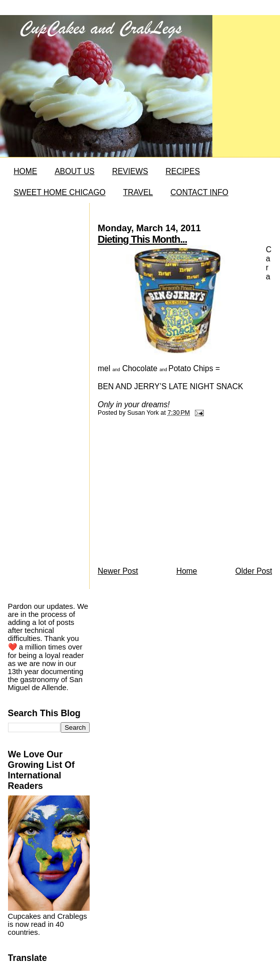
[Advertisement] (173, 494)
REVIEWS (130, 171)
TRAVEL (138, 192)
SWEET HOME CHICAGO (59, 192)
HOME (25, 171)
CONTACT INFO (199, 192)
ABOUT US (74, 171)
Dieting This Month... (142, 239)
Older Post (254, 571)
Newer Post (118, 571)
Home (187, 571)
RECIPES (183, 171)
